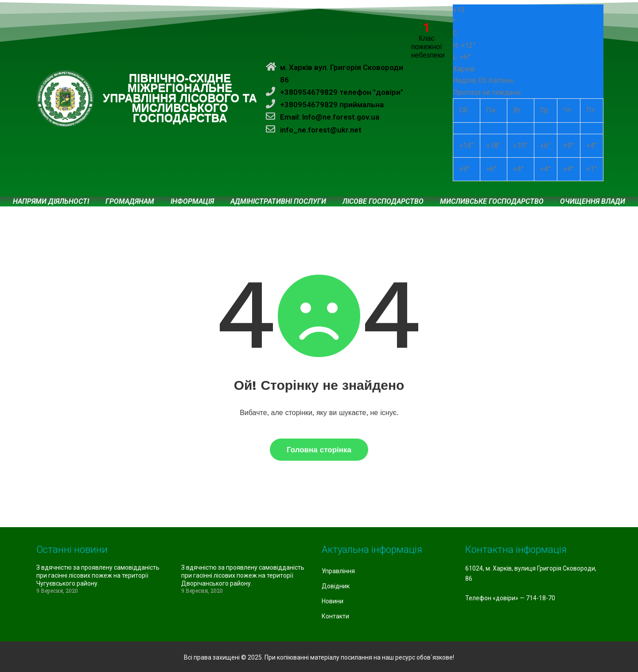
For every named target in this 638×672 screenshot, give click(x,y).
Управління (338, 571)
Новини (333, 601)
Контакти (335, 616)
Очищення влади (593, 202)
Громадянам (130, 202)
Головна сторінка (319, 450)
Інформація (192, 202)
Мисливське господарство (492, 202)
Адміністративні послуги (278, 202)
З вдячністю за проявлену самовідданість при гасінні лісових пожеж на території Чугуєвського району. (98, 575)
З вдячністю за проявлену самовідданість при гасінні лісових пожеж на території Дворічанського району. (243, 575)
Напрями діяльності (51, 202)
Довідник (336, 586)
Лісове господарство (383, 202)
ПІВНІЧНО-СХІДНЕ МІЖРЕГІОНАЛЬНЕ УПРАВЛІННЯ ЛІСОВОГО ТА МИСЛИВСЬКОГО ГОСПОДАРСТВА (180, 98)
